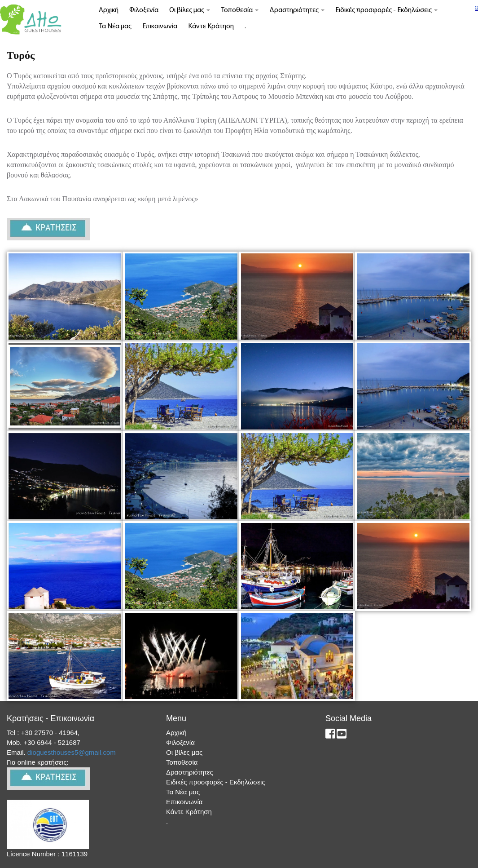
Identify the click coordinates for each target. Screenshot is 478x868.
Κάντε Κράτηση (211, 27)
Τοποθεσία (240, 10)
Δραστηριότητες (297, 10)
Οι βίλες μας (190, 10)
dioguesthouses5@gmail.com (72, 752)
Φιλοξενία (144, 10)
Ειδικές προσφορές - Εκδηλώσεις (386, 10)
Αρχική (109, 10)
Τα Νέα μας (115, 27)
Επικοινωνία (160, 27)
